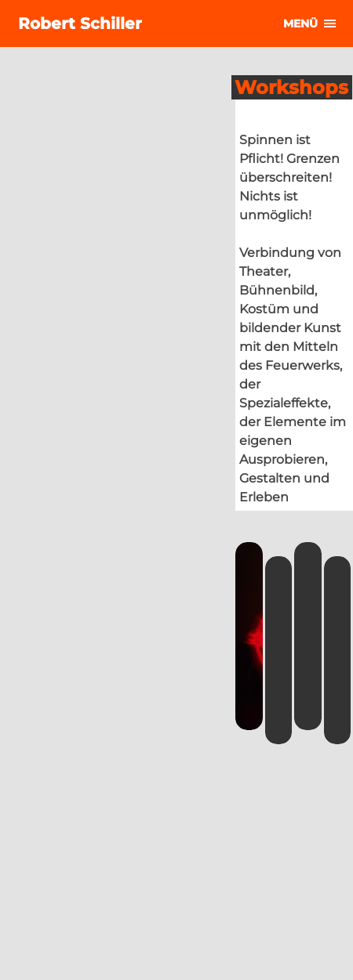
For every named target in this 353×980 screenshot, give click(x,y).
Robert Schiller (80, 24)
